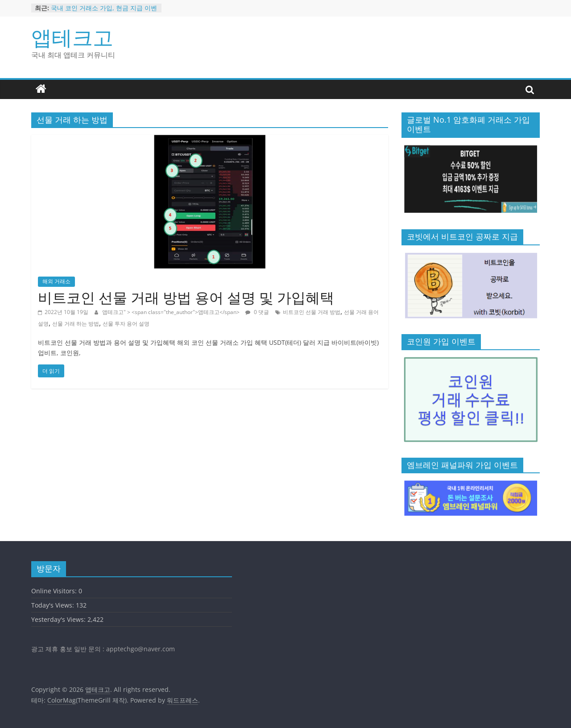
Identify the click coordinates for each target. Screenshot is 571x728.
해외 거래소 (56, 281)
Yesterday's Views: (59, 619)
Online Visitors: (55, 591)
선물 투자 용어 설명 (126, 324)
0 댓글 (257, 312)
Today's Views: (54, 605)
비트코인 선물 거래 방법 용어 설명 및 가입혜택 (186, 297)
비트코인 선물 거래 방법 (312, 312)
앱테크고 (72, 37)
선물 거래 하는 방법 (76, 324)
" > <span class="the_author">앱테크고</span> (182, 312)
